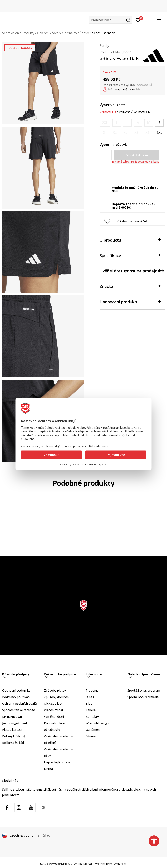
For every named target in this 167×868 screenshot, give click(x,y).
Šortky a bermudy (65, 33)
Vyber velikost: (112, 105)
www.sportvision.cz (61, 864)
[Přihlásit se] (138, 20)
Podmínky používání (16, 697)
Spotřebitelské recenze (19, 710)
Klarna (48, 769)
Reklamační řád (13, 743)
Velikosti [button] (125, 112)
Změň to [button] (44, 835)
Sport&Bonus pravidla (143, 697)
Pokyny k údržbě (14, 736)
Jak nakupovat (12, 717)
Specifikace (130, 255)
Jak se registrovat (15, 723)
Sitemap (92, 736)
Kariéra (91, 710)
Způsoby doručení (57, 697)
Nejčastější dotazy (57, 762)
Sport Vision (11, 33)
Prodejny (92, 690)
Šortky (84, 33)
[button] (110, 20)
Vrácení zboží (53, 710)
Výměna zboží (54, 717)
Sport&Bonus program (144, 690)
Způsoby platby (55, 690)
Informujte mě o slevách (124, 89)
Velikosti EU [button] (108, 112)
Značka (130, 286)
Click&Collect (53, 704)
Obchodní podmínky (16, 690)
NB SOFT (89, 864)
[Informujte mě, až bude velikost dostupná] (105, 123)
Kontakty (92, 717)
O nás (90, 697)
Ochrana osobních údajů (19, 704)
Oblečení (43, 33)
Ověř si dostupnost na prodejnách (132, 271)
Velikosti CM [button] (142, 112)
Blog (89, 704)
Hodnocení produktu (130, 301)
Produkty (28, 33)
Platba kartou (12, 730)
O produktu (130, 240)
